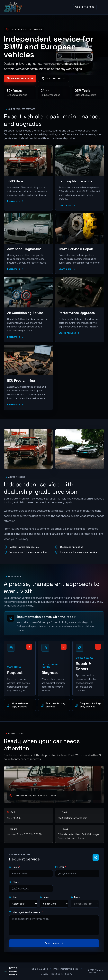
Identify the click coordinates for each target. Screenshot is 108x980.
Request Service (20, 78)
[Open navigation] (101, 7)
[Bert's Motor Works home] (13, 7)
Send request (54, 943)
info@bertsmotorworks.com (72, 818)
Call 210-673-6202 (54, 78)
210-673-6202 (85, 7)
